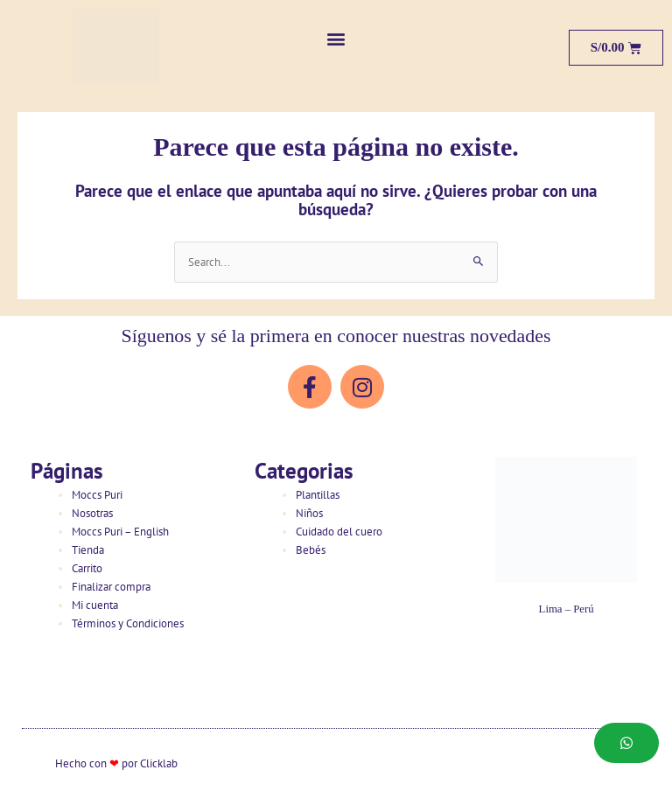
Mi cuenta (95, 605)
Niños (309, 513)
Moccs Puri (97, 495)
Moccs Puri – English (120, 532)
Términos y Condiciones (128, 623)
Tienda (88, 550)
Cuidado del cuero (339, 532)
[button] (336, 39)
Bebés (311, 550)
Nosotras (92, 513)
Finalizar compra (111, 587)
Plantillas (318, 495)
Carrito (87, 568)
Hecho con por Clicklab (116, 763)
